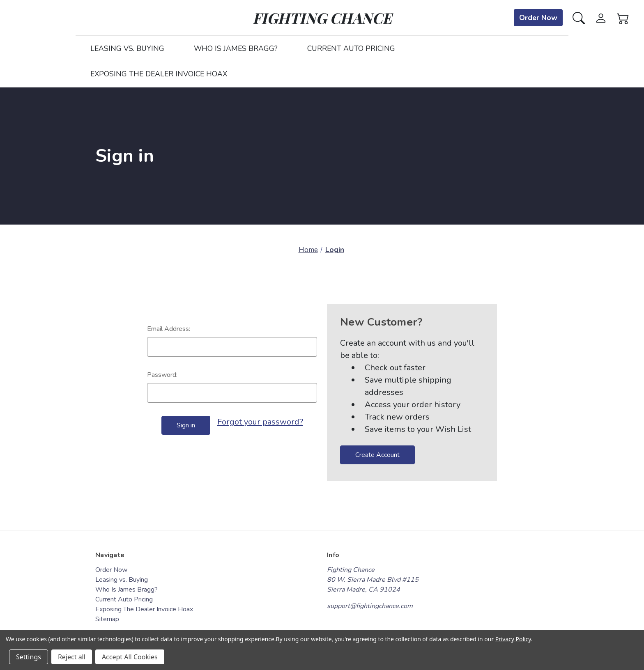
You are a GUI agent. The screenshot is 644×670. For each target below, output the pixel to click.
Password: (162, 375)
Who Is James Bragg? (236, 48)
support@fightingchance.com (370, 606)
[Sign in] (601, 17)
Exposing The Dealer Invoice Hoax (159, 74)
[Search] (579, 17)
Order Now (538, 18)
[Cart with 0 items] (623, 17)
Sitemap (107, 619)
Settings (29, 657)
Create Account (377, 455)
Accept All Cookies (130, 657)
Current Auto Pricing (351, 48)
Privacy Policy (513, 639)
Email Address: (169, 329)
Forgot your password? (260, 422)
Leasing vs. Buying (127, 48)
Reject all (72, 657)
